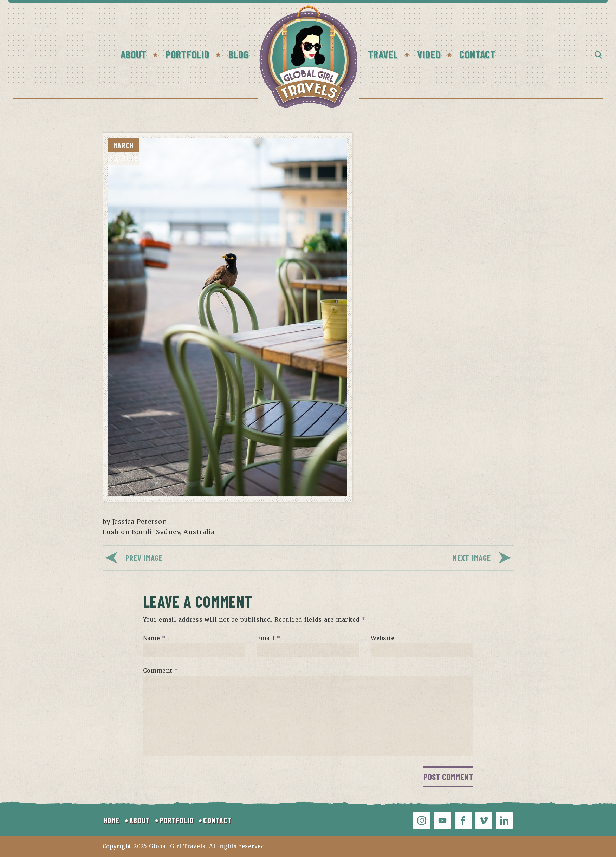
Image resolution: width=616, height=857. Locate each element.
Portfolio (187, 54)
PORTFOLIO (177, 820)
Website (383, 638)
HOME (112, 820)
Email (269, 638)
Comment (161, 670)
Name (154, 638)
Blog (239, 54)
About (134, 54)
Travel (383, 54)
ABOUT (140, 820)
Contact (477, 54)
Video (429, 54)
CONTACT (217, 820)
